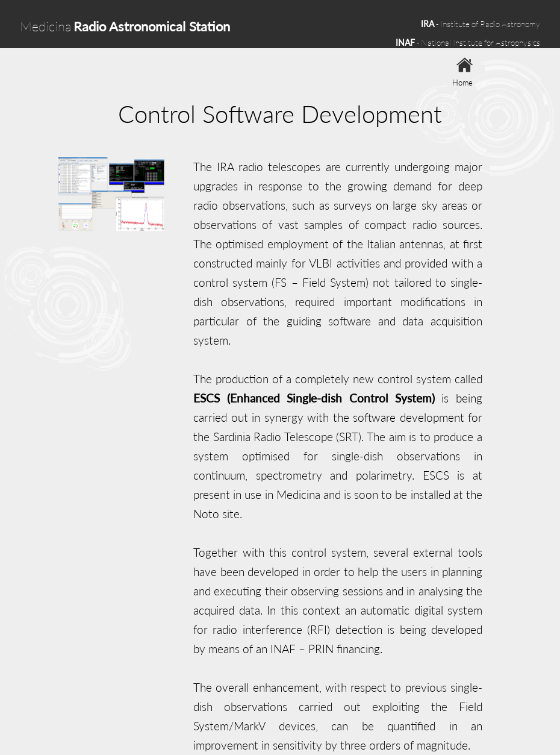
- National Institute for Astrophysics (468, 42)
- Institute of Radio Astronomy (481, 24)
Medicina (125, 26)
